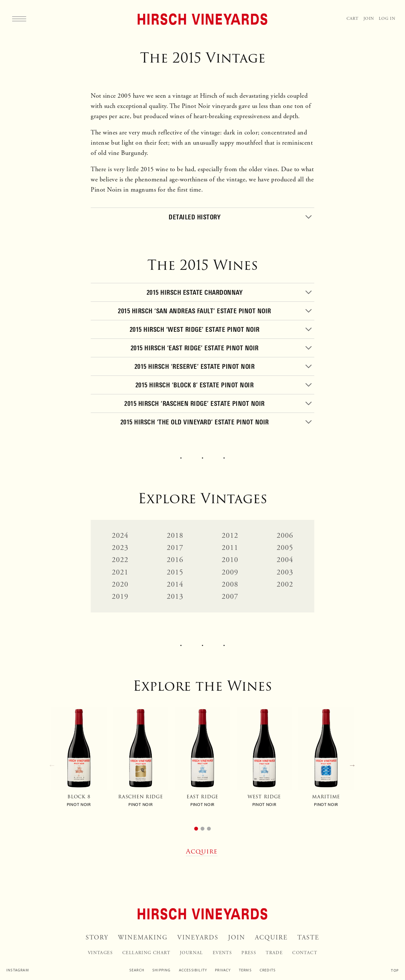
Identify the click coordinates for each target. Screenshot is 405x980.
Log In (387, 19)
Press (249, 953)
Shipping (162, 970)
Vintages (100, 953)
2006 (285, 536)
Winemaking (143, 938)
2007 (230, 596)
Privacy (223, 970)
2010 (230, 560)
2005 (285, 548)
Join (369, 19)
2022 (120, 560)
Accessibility (193, 970)
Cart (353, 19)
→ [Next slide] (353, 765)
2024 (120, 536)
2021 (120, 572)
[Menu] (19, 19)
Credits (268, 970)
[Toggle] (202, 217)
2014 (175, 584)
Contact (305, 953)
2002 (285, 584)
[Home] (202, 19)
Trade (274, 953)
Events (222, 953)
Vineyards (198, 938)
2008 (230, 584)
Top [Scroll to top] (395, 970)
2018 (175, 536)
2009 (230, 572)
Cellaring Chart (146, 953)
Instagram (18, 970)
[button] (196, 829)
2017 (175, 548)
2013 (175, 596)
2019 (120, 596)
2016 (175, 560)
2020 (120, 584)
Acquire (271, 938)
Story (97, 938)
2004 (285, 560)
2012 (230, 536)
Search (137, 970)
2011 (230, 548)
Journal (191, 953)
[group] (79, 760)
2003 (285, 572)
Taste (308, 938)
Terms (245, 970)
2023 (120, 548)
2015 (175, 572)
